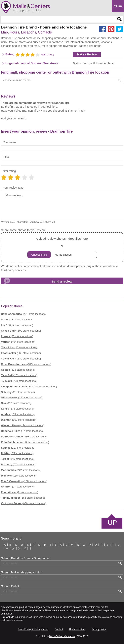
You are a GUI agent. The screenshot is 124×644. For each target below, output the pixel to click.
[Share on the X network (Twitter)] (120, 29)
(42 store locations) (29, 386)
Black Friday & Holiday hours (33, 629)
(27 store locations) (18, 487)
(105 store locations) (17, 453)
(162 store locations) (19, 420)
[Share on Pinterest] (111, 29)
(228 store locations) (19, 381)
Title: (6, 157)
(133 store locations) (17, 320)
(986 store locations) (24, 503)
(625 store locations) (18, 370)
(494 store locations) (18, 342)
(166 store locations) (23, 498)
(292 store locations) (22, 397)
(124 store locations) (23, 425)
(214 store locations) (17, 325)
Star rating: (10, 171)
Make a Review (87, 54)
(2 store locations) (20, 492)
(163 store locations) (18, 414)
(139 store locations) (21, 359)
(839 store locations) (24, 437)
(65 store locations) (17, 336)
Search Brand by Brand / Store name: (25, 558)
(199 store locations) (21, 331)
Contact (59, 629)
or (62, 247)
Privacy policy (99, 629)
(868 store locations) (21, 353)
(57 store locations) (22, 431)
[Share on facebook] (103, 29)
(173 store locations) (17, 409)
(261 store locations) (24, 314)
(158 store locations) (24, 481)
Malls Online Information (62, 636)
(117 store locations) (18, 448)
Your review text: (13, 188)
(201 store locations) (16, 403)
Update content (77, 629)
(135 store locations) (19, 476)
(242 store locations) (21, 470)
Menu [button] (118, 6)
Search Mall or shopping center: (22, 572)
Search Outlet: (10, 586)
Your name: (10, 142)
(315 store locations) (26, 364)
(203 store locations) (19, 375)
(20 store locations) (19, 347)
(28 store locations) (18, 392)
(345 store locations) (17, 459)
